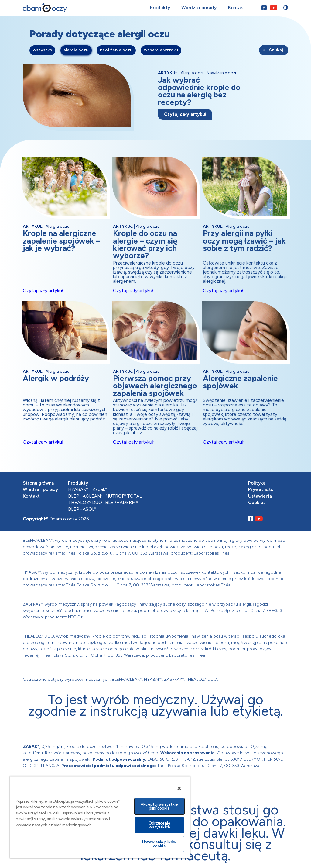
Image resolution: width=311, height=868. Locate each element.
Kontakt (236, 8)
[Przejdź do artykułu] (80, 99)
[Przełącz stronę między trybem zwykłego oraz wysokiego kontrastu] (286, 8)
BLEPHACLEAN (85, 496)
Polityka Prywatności (261, 486)
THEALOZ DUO (85, 503)
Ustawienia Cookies (260, 500)
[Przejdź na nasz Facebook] (264, 8)
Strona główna (38, 483)
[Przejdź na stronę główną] (45, 8)
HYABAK (78, 489)
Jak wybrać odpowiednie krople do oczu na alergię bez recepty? (199, 91)
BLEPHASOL (82, 509)
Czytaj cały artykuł (185, 114)
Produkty (160, 8)
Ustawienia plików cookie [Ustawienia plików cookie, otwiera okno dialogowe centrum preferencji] (159, 844)
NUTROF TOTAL (124, 496)
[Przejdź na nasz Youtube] (273, 8)
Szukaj (276, 50)
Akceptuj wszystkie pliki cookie (159, 806)
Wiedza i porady (199, 8)
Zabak (99, 489)
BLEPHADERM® (122, 503)
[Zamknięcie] (179, 788)
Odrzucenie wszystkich (159, 825)
